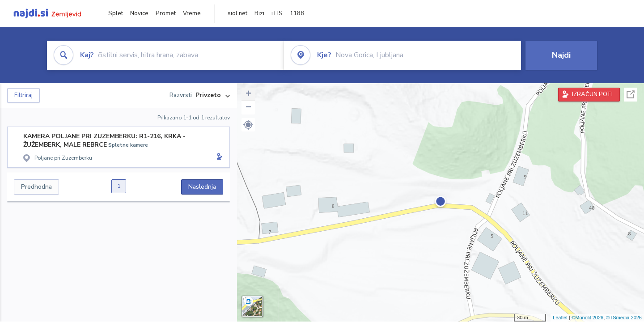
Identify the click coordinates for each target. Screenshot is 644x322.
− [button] (248, 108)
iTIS (277, 13)
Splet (116, 13)
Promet (166, 13)
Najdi (561, 55)
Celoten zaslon (631, 95)
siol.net (237, 13)
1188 (297, 13)
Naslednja (202, 187)
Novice (139, 13)
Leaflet (560, 318)
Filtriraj (23, 95)
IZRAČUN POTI (592, 94)
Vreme (192, 13)
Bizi (259, 13)
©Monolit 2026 (587, 318)
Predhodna (36, 187)
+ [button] (248, 94)
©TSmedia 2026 (624, 318)
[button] (248, 125)
